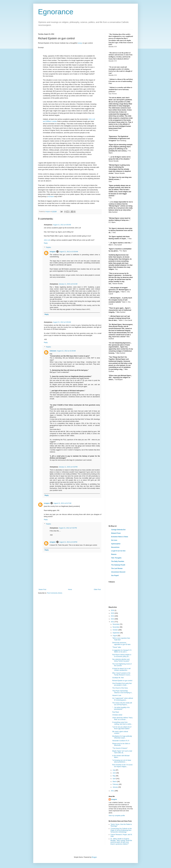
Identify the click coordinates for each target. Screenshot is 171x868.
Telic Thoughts (116, 558)
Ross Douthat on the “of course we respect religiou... (122, 766)
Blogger (94, 857)
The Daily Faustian (118, 561)
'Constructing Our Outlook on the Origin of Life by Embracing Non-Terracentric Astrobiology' (121, 830)
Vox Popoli (115, 576)
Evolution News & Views (120, 537)
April (114, 779)
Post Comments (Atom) (55, 593)
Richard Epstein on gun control (122, 681)
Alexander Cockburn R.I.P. (121, 741)
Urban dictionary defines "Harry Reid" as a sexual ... (122, 719)
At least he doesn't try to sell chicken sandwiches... (121, 669)
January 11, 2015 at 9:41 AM (68, 284)
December (116, 624)
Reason (114, 554)
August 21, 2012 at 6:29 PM (68, 542)
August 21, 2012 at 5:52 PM (68, 528)
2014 (113, 616)
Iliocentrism (115, 547)
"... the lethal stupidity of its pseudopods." (121, 708)
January (115, 787)
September (116, 633)
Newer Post (42, 589)
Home (70, 589)
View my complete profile (117, 816)
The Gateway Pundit (118, 565)
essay (80, 43)
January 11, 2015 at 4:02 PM (68, 467)
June (114, 773)
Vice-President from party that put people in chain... (122, 684)
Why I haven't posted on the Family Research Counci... (122, 674)
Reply (46, 243)
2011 (113, 791)
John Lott (47, 240)
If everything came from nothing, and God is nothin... (122, 723)
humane (51, 196)
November (116, 627)
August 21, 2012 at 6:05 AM (62, 225)
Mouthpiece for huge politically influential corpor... (122, 737)
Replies (49, 247)
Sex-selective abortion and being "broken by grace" (121, 660)
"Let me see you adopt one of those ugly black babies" (122, 728)
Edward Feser (116, 533)
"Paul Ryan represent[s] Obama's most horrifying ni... (122, 692)
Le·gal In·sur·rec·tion (118, 551)
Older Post (97, 589)
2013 (113, 619)
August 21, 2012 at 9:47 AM (62, 503)
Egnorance (56, 12)
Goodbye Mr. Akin (118, 678)
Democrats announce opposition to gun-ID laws (121, 643)
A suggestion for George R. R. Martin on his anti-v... (122, 651)
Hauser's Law (117, 695)
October (115, 630)
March (115, 782)
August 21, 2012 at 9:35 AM (62, 322)
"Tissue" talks (117, 647)
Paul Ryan (116, 712)
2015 (113, 613)
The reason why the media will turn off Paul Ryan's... (122, 704)
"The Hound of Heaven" (120, 748)
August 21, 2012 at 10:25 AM (66, 351)
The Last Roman (117, 568)
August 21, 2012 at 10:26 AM (69, 252)
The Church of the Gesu (120, 688)
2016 (113, 610)
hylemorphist (116, 544)
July (114, 770)
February (116, 784)
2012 (113, 622)
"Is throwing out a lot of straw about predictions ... (122, 761)
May (114, 776)
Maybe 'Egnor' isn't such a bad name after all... (122, 752)
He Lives (114, 540)
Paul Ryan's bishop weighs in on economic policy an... (122, 656)
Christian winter (117, 715)
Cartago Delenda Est (118, 530)
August (115, 636)
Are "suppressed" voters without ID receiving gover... (123, 699)
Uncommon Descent (118, 572)
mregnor (53, 252)
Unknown (53, 351)
